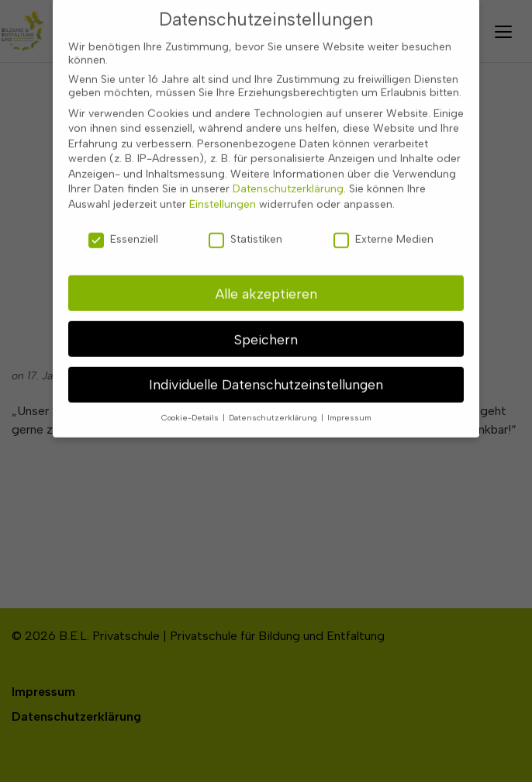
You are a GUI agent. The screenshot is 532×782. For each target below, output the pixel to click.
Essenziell (123, 221)
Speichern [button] (266, 321)
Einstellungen (223, 186)
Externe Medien (383, 221)
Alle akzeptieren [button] (266, 275)
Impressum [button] (349, 400)
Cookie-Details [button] (191, 400)
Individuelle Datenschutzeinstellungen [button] (266, 367)
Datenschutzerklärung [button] (274, 400)
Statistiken (245, 221)
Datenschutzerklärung (288, 171)
